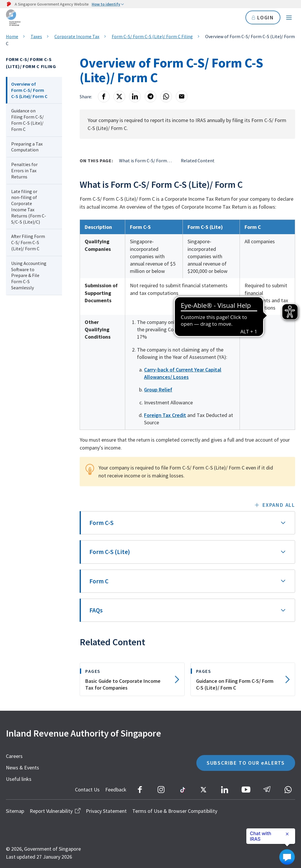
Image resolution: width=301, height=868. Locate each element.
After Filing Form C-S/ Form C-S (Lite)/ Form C (28, 242)
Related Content (198, 161)
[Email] (182, 97)
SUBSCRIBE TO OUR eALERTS (246, 763)
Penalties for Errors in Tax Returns (24, 170)
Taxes (36, 36)
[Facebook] (104, 97)
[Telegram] (150, 97)
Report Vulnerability (55, 811)
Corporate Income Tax (77, 36)
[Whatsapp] (166, 97)
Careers (14, 756)
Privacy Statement (106, 811)
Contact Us (87, 790)
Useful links (19, 779)
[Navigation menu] (289, 18)
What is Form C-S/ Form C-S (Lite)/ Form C (146, 161)
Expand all (279, 505)
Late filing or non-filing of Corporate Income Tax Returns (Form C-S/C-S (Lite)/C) (29, 207)
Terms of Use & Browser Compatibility (175, 811)
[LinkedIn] (135, 97)
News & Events (22, 767)
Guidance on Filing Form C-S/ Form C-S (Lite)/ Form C (27, 120)
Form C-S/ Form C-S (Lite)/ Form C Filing (152, 36)
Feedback (116, 790)
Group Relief (158, 390)
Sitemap (15, 811)
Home (12, 36)
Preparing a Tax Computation (27, 147)
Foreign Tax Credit (165, 415)
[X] (119, 97)
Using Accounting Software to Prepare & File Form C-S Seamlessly (29, 275)
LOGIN (263, 17)
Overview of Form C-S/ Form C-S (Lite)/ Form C (29, 90)
